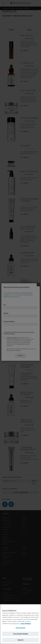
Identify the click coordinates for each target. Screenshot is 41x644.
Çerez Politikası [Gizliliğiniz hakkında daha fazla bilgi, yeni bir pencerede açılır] (26, 623)
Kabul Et (20, 640)
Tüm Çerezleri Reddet (21, 634)
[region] (20, 624)
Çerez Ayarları (20, 628)
